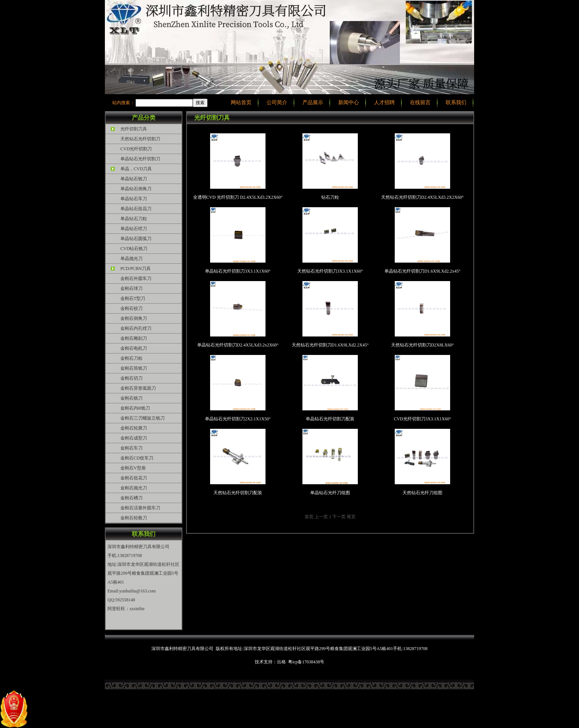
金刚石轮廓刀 (134, 428)
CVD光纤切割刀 (136, 149)
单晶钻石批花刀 (136, 209)
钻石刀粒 (330, 167)
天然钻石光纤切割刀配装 (238, 462)
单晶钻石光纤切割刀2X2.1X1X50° (238, 388)
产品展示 (313, 102)
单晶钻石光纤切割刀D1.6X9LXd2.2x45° (422, 240)
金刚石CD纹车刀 (137, 458)
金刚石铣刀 (131, 398)
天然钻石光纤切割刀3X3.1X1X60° (330, 240)
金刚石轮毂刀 (134, 518)
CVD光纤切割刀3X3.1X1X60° (422, 388)
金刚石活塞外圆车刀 (140, 508)
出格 (281, 662)
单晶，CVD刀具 (136, 169)
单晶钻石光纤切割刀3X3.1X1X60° (238, 240)
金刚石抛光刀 (134, 488)
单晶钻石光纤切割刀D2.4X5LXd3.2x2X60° (238, 314)
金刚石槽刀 (131, 498)
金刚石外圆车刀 (136, 278)
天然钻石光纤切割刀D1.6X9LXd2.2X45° (330, 314)
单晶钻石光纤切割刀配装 (330, 388)
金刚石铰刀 (131, 308)
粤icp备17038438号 (306, 662)
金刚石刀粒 (131, 358)
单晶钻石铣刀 (134, 179)
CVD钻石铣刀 (134, 249)
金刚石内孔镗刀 (136, 328)
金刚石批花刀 (134, 478)
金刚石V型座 (133, 468)
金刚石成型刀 (134, 438)
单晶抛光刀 (131, 259)
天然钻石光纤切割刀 (140, 139)
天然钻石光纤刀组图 (422, 462)
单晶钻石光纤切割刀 (140, 159)
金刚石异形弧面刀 (138, 388)
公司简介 (277, 102)
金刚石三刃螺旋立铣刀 (143, 418)
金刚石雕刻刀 (134, 338)
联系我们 (456, 102)
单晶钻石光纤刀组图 (330, 462)
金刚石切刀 (131, 378)
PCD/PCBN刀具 (136, 269)
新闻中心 (349, 102)
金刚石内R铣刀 (135, 408)
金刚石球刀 (131, 288)
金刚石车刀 (131, 448)
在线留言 (420, 102)
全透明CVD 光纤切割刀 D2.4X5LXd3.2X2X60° (238, 167)
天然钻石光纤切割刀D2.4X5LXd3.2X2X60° (422, 167)
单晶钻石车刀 (134, 199)
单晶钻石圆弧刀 (136, 239)
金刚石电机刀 (134, 348)
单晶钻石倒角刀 (136, 189)
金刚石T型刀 (133, 298)
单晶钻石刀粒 (134, 219)
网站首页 (241, 102)
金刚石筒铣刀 (134, 368)
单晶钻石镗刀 (134, 229)
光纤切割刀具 (134, 129)
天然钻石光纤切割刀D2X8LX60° (422, 314)
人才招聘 (384, 102)
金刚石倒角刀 (134, 318)
